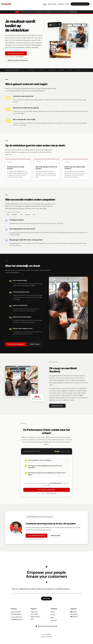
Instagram (74, 614)
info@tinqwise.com (17, 619)
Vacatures (54, 620)
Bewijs (67, 4)
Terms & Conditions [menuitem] (46, 634)
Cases (53, 612)
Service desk (35, 614)
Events (53, 615)
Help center (34, 612)
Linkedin (74, 612)
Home (45, 4)
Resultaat (61, 4)
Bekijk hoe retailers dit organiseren (18, 60)
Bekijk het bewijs (56, 536)
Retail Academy (52, 4)
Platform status (35, 617)
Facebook (74, 617)
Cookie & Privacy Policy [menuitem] (47, 637)
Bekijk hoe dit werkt (57, 407)
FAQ (32, 619)
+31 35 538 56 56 (16, 617)
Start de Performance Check (80, 4)
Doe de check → (74, 12)
